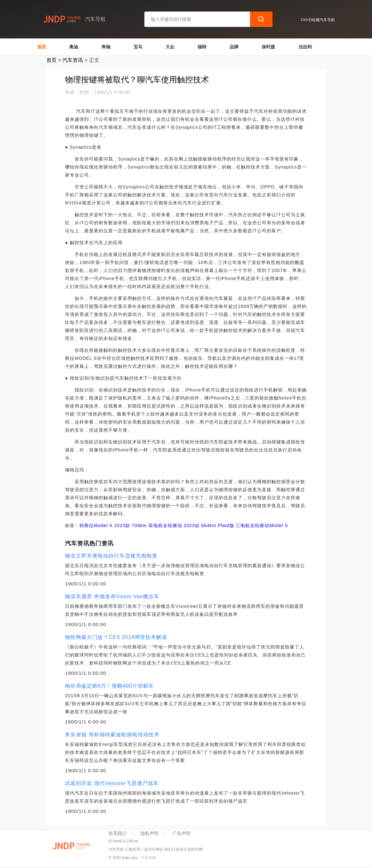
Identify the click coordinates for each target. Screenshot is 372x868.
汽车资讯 (73, 60)
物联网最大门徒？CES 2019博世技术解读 (116, 637)
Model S (279, 525)
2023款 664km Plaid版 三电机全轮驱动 (226, 525)
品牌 (234, 47)
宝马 (138, 47)
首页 (42, 47)
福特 (202, 47)
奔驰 (106, 47)
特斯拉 (87, 525)
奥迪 (74, 47)
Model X (103, 525)
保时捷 (268, 47)
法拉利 (305, 47)
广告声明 (182, 833)
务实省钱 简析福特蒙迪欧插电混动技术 (112, 735)
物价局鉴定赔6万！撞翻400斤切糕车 (109, 686)
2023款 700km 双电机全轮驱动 (147, 525)
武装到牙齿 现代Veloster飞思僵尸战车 (112, 783)
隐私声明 (150, 833)
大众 (170, 47)
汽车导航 (149, 858)
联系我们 (117, 833)
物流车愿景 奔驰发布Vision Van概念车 (112, 596)
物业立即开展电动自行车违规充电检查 (111, 556)
